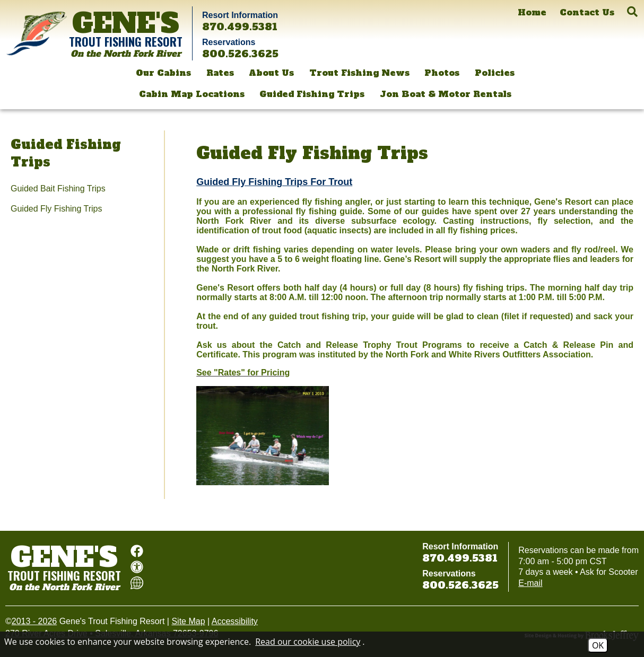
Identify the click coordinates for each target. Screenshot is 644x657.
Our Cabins (163, 73)
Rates (220, 73)
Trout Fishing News (359, 73)
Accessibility (235, 621)
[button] (632, 12)
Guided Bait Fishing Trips (58, 189)
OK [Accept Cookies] (598, 645)
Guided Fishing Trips (312, 94)
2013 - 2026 (34, 621)
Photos (442, 73)
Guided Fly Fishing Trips (56, 209)
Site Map (188, 621)
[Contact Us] (587, 12)
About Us (271, 73)
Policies (495, 73)
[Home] (532, 12)
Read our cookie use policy (308, 642)
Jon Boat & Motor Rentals (446, 94)
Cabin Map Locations (192, 94)
